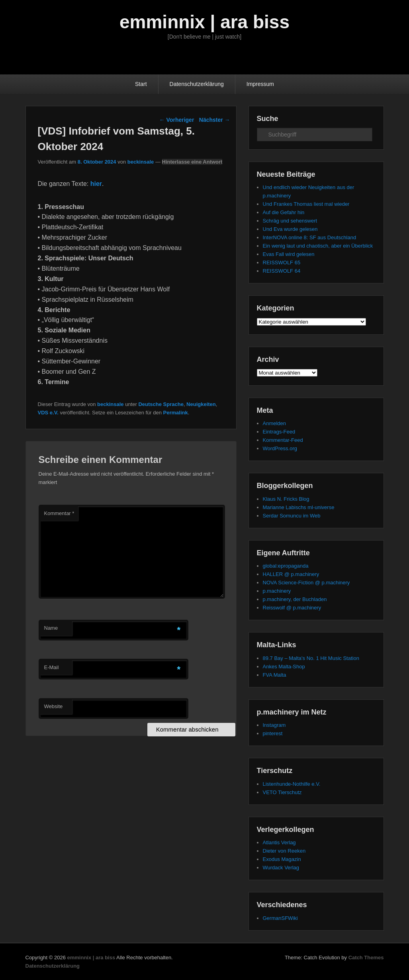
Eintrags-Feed (279, 432)
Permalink (176, 413)
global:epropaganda (286, 566)
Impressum (260, 84)
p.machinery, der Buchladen (295, 599)
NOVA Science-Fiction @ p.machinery (306, 583)
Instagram (274, 725)
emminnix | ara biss (204, 22)
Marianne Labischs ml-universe (299, 507)
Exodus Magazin (282, 859)
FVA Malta (275, 675)
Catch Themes (366, 958)
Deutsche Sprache (161, 404)
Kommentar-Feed (283, 440)
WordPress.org (280, 448)
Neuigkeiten (201, 404)
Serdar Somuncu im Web (292, 516)
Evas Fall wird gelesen (289, 254)
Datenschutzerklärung (197, 84)
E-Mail (52, 667)
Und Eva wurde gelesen (290, 229)
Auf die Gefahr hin (284, 212)
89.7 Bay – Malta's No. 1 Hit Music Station (311, 658)
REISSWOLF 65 (282, 263)
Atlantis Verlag (279, 842)
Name (51, 628)
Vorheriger (177, 120)
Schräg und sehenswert (290, 221)
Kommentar (59, 513)
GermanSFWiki (280, 918)
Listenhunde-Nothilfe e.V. (292, 784)
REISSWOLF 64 (282, 271)
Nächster (215, 120)
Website (54, 706)
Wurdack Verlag (281, 868)
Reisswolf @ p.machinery (292, 608)
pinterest (273, 733)
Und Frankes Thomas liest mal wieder (306, 204)
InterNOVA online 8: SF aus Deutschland (310, 237)
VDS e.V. (48, 413)
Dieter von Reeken (284, 851)
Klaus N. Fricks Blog (286, 499)
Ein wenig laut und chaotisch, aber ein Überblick (318, 246)
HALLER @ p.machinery (291, 574)
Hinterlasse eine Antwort (192, 162)
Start (141, 84)
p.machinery (277, 591)
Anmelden (275, 423)
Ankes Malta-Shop (284, 667)
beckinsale (141, 162)
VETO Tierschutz (282, 792)
